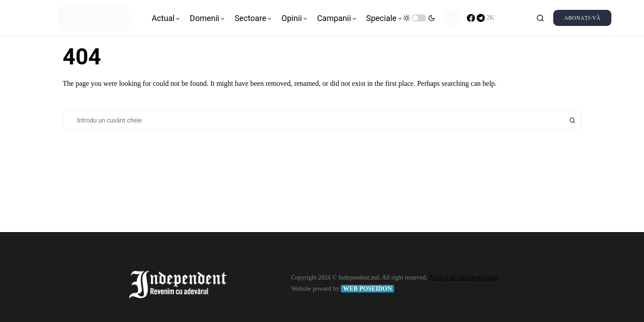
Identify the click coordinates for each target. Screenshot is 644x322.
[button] (419, 18)
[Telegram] (485, 18)
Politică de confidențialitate (463, 278)
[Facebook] (471, 18)
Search (572, 120)
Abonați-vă (582, 18)
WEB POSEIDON (367, 289)
